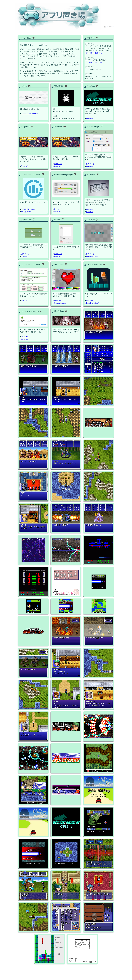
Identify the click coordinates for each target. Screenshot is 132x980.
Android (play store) (28, 209)
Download (90, 118)
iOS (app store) (26, 212)
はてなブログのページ (29, 114)
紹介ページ (58, 164)
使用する (24, 301)
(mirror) (96, 256)
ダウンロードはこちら (94, 53)
